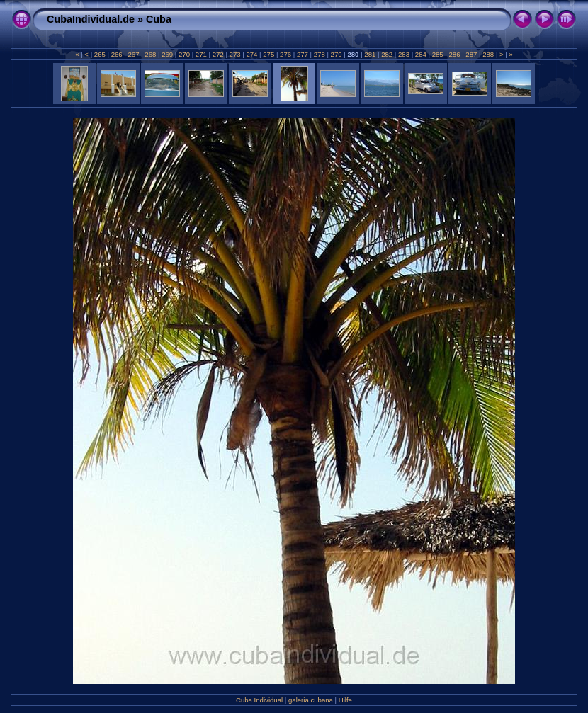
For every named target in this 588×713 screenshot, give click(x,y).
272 (218, 54)
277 (302, 54)
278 (319, 54)
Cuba (159, 19)
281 (370, 54)
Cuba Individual (259, 700)
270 (184, 54)
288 (488, 54)
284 (420, 54)
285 (437, 54)
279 (336, 54)
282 (386, 54)
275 (269, 54)
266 (117, 54)
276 (285, 54)
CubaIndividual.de (91, 19)
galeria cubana (311, 700)
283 (403, 54)
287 (471, 54)
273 (235, 54)
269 (168, 54)
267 (134, 54)
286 (454, 54)
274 (252, 54)
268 (151, 54)
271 (201, 54)
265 (100, 54)
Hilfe (345, 700)
